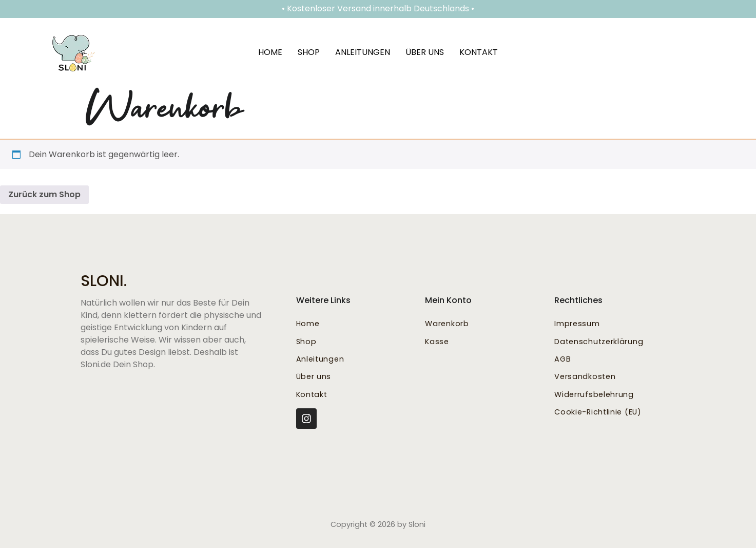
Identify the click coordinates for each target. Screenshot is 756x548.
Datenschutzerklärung (599, 342)
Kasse (437, 342)
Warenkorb (447, 324)
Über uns (425, 52)
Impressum (577, 324)
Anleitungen (363, 52)
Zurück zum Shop (44, 194)
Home (270, 52)
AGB (563, 359)
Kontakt (479, 52)
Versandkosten (585, 376)
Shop (309, 52)
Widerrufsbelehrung (594, 394)
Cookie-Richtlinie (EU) (598, 412)
